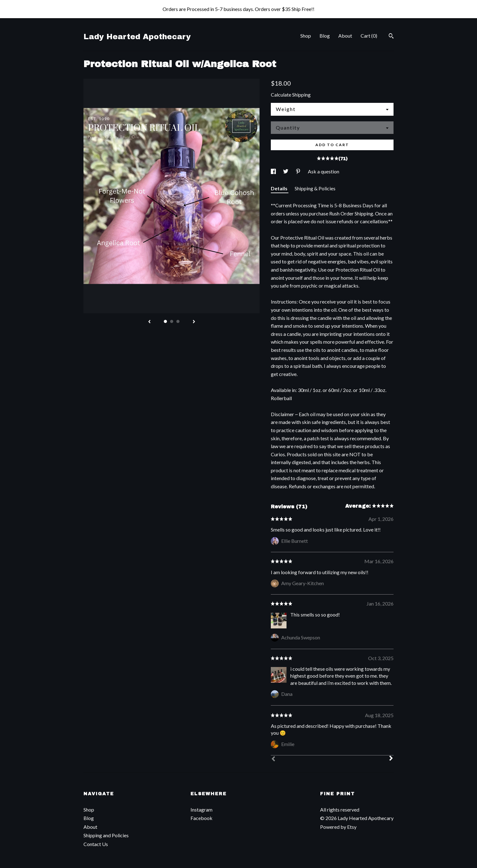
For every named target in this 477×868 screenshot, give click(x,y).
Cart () (369, 36)
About (345, 36)
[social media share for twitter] (286, 171)
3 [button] (178, 321)
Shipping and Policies (106, 835)
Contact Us (96, 844)
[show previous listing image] (149, 322)
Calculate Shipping (291, 95)
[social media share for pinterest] (299, 171)
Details (280, 188)
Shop (306, 36)
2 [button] (172, 321)
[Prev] (273, 760)
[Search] (391, 37)
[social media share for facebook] (274, 171)
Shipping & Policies (315, 188)
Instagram (201, 810)
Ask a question (324, 171)
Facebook (201, 818)
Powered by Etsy (338, 827)
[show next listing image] (194, 322)
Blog (325, 36)
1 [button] (165, 321)
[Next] (391, 759)
